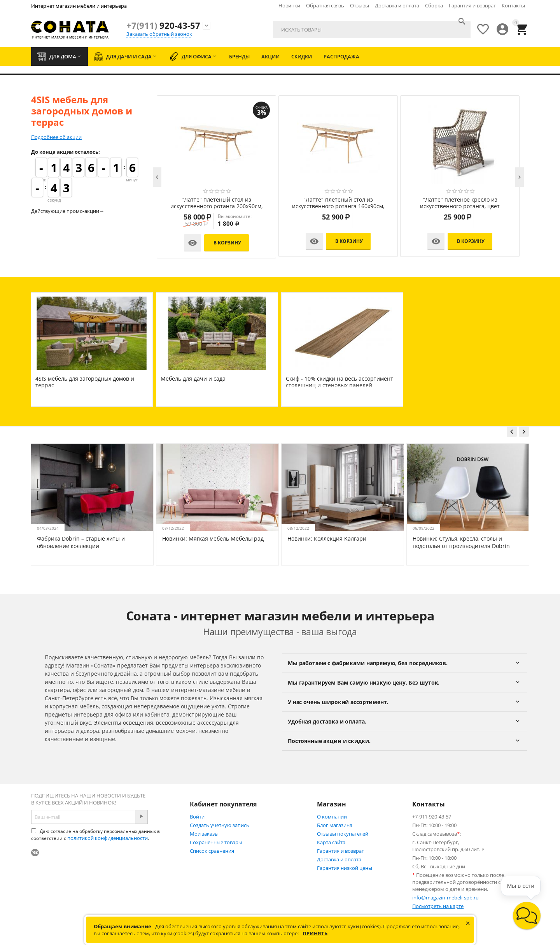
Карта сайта (331, 842)
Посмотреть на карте (438, 906)
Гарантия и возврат (472, 5)
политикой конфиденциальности (108, 838)
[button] (527, 916)
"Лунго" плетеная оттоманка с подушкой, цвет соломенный (338, 203)
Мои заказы (204, 834)
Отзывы (360, 5)
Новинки (289, 5)
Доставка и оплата (397, 5)
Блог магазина (335, 825)
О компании (332, 817)
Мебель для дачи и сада (193, 379)
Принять (315, 933)
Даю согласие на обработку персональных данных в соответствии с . (95, 835)
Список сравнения (212, 851)
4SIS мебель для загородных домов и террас (85, 382)
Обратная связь (325, 5)
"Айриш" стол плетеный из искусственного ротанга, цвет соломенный (460, 203)
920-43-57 (163, 25)
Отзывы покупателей (343, 834)
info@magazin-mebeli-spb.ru (445, 898)
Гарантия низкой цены (345, 868)
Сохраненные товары (216, 842)
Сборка (434, 5)
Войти (197, 817)
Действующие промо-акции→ (68, 211)
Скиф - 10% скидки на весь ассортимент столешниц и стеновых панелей (339, 382)
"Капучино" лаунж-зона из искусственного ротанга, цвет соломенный (216, 203)
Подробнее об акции (56, 137)
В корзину (227, 243)
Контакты (513, 5)
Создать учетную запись (220, 825)
